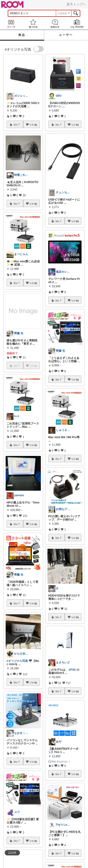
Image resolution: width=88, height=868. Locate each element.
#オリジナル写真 (17, 661)
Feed (11, 24)
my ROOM (77, 24)
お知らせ (55, 24)
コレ (17, 125)
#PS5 (72, 670)
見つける (33, 24)
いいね (33, 125)
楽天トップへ (76, 4)
